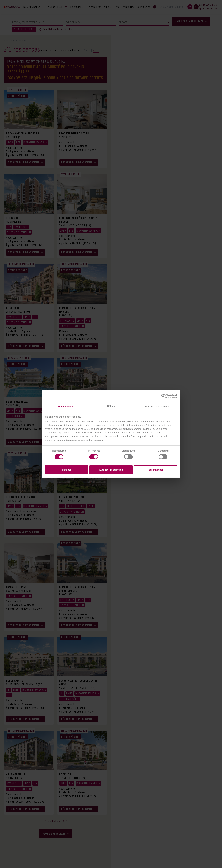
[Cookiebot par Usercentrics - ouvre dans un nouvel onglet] (163, 396)
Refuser (67, 470)
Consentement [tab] (65, 406)
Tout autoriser (155, 470)
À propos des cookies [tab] (157, 406)
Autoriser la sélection (111, 470)
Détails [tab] (111, 406)
